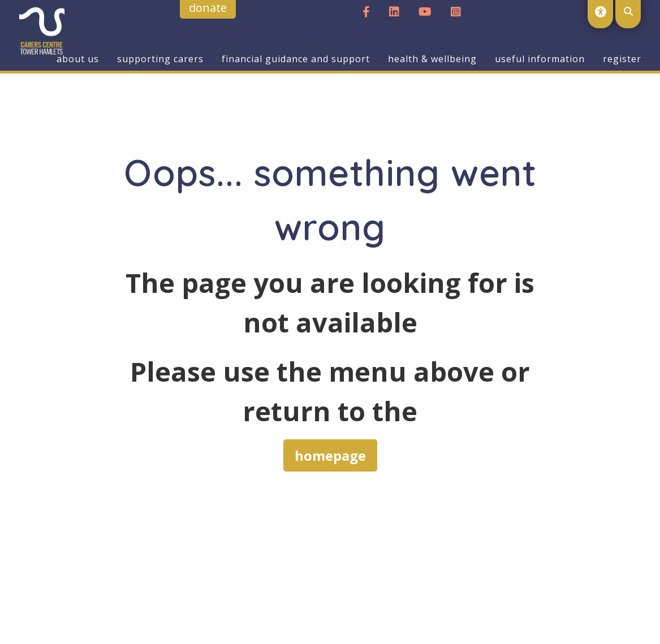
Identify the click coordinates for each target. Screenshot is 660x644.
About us (78, 59)
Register (622, 59)
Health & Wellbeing (432, 59)
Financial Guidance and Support (296, 59)
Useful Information (540, 59)
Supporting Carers (160, 59)
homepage (330, 455)
